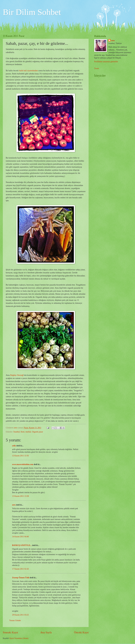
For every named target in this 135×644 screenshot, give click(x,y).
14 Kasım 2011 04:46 (20, 537)
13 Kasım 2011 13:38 (20, 496)
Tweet (97, 68)
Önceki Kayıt (81, 632)
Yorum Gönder (15, 620)
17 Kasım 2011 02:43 (20, 569)
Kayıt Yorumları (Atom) (19, 638)
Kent (23, 432)
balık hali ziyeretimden (29, 71)
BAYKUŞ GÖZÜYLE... (22, 545)
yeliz (14, 446)
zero (14, 505)
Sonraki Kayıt (10, 632)
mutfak (28, 432)
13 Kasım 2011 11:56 (20, 456)
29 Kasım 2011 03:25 (20, 615)
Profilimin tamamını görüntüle (106, 62)
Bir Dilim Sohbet (32, 12)
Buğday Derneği (17, 375)
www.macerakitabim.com (23, 464)
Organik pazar (37, 432)
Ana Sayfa (46, 632)
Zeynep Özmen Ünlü (21, 578)
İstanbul (17, 432)
